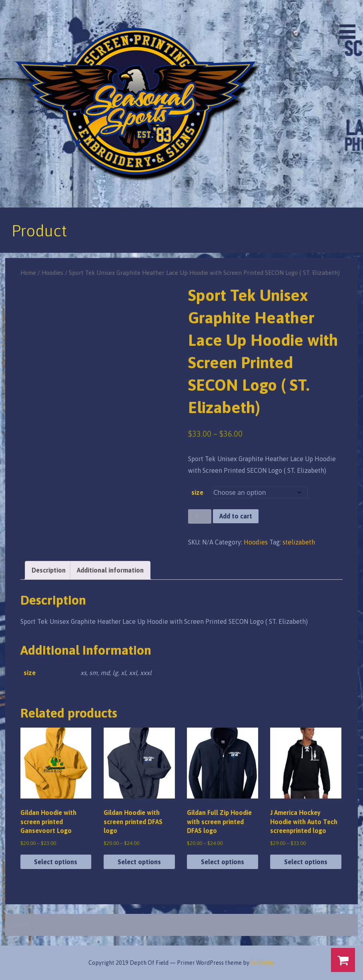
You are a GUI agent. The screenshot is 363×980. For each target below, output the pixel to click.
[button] (350, 21)
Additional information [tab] (110, 570)
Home (28, 273)
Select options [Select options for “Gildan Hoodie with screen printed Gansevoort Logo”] (56, 862)
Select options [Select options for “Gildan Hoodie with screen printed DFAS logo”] (139, 862)
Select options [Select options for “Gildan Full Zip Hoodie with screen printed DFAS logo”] (223, 862)
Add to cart (236, 516)
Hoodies (52, 273)
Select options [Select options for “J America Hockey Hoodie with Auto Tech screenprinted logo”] (306, 862)
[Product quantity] (200, 517)
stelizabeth (299, 542)
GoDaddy (262, 963)
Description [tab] (49, 570)
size (197, 492)
